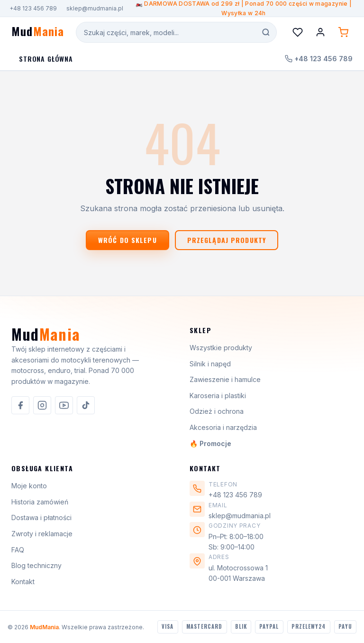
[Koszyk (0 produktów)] (343, 32)
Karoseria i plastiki (218, 396)
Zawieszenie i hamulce (225, 379)
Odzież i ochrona (217, 411)
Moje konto (29, 486)
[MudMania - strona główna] (38, 33)
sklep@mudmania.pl (95, 8)
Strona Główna (46, 59)
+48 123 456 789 (33, 8)
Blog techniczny (36, 565)
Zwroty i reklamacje (42, 534)
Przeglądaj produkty (227, 240)
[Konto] (320, 32)
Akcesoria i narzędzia (223, 427)
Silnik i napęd (210, 364)
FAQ (18, 550)
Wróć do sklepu (127, 240)
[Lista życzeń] (298, 32)
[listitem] (20, 405)
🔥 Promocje (210, 443)
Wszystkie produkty (221, 348)
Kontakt (23, 582)
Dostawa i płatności (41, 517)
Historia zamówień (40, 502)
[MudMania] (46, 338)
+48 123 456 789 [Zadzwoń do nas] (319, 59)
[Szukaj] (266, 32)
